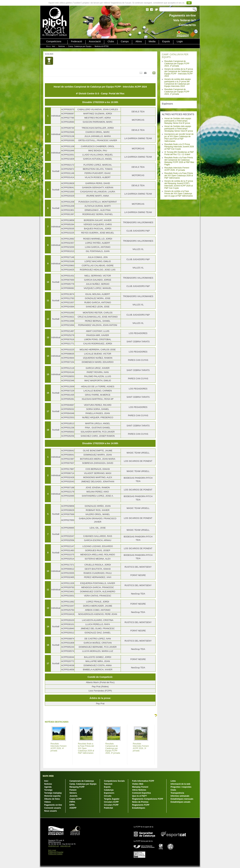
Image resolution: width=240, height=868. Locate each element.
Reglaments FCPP (141, 805)
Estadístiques (139, 808)
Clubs (111, 41)
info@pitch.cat (54, 846)
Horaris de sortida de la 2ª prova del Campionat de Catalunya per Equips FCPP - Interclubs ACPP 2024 (179, 73)
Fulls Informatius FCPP (143, 781)
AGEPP (73, 808)
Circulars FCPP (111, 805)
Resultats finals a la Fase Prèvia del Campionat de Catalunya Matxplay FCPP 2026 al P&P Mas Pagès (179, 161)
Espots (166, 41)
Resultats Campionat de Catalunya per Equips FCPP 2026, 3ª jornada (113, 748)
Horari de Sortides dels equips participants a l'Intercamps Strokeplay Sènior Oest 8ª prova (179, 129)
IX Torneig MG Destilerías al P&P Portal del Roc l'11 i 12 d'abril (179, 153)
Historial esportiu (52, 796)
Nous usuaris (51, 811)
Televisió (108, 784)
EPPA (72, 805)
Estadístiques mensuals (182, 799)
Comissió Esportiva (141, 793)
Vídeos (47, 802)
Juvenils (73, 796)
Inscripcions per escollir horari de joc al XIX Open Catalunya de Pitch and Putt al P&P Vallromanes (179, 138)
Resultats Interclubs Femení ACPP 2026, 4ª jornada (177, 169)
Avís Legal (52, 850)
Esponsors (109, 793)
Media (152, 41)
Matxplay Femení (140, 787)
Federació (77, 41)
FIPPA (72, 802)
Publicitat (108, 808)
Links (173, 781)
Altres (139, 41)
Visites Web (138, 784)
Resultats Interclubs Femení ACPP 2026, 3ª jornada (141, 747)
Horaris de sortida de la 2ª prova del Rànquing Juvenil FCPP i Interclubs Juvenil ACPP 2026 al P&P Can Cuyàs (179, 185)
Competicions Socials (114, 781)
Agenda (48, 787)
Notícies (62, 46)
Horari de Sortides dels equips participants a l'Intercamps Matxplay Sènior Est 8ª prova (178, 121)
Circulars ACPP (111, 802)
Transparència (177, 793)
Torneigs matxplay (53, 793)
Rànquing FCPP (77, 787)
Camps (125, 41)
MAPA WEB (48, 776)
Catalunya (109, 790)
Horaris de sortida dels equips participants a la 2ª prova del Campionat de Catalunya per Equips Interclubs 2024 (178, 83)
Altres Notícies (139, 790)
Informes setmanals (180, 796)
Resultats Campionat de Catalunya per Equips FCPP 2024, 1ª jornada (177, 92)
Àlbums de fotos (52, 799)
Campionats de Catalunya (82, 781)
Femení (73, 790)
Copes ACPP (76, 799)
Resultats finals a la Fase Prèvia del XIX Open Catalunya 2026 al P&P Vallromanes (179, 176)
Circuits (108, 796)
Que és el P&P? (140, 796)
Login (180, 41)
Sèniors (73, 793)
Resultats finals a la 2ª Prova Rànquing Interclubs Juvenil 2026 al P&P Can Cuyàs (179, 147)
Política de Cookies (55, 854)
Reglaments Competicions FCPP (148, 799)
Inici (54, 46)
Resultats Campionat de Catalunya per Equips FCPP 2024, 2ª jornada (177, 64)
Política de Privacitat (56, 852)
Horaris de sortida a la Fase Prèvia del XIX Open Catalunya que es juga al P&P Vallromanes (179, 194)
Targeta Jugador (112, 799)
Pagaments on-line (53, 805)
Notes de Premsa (140, 802)
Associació (95, 41)
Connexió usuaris (53, 808)
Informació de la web (180, 784)
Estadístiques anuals (180, 802)
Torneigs (48, 790)
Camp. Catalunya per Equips (80, 46)
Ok (189, 3)
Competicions (54, 41)
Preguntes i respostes (181, 787)
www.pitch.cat (65, 846)
